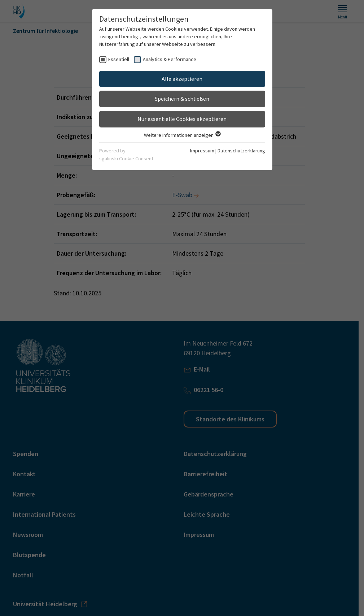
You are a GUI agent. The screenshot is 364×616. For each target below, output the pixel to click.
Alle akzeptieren (182, 79)
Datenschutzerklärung (241, 151)
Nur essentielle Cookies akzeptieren (182, 119)
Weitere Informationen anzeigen (182, 135)
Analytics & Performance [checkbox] (170, 59)
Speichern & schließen (182, 99)
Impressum (202, 151)
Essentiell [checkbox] (119, 59)
